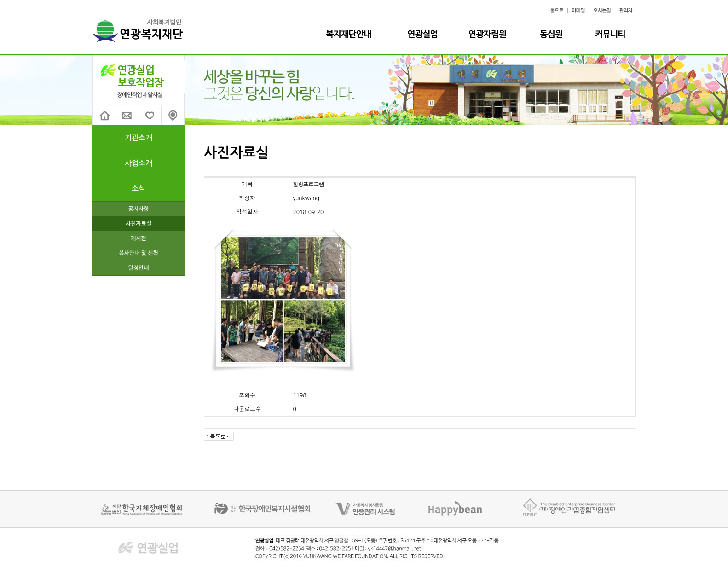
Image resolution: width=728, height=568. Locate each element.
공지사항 (138, 209)
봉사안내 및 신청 (139, 253)
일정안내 (138, 268)
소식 (139, 188)
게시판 (139, 238)
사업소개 (139, 163)
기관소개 (139, 138)
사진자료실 (139, 224)
